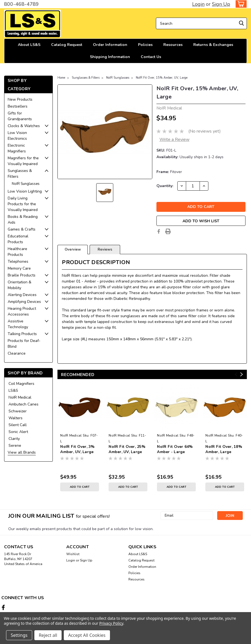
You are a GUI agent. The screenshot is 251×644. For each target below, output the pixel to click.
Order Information (110, 45)
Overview (73, 250)
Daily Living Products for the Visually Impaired (23, 204)
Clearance (17, 353)
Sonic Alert (18, 432)
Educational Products (18, 239)
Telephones (18, 261)
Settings (19, 635)
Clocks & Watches (24, 126)
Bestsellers (18, 106)
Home (61, 78)
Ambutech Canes (24, 404)
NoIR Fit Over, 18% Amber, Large (224, 449)
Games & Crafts (22, 229)
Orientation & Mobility (20, 285)
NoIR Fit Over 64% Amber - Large (175, 449)
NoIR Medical (20, 397)
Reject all (48, 635)
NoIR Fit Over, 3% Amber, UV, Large (77, 449)
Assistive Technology (18, 324)
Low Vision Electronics (17, 136)
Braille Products (22, 275)
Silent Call (18, 425)
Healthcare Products (17, 252)
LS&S (13, 390)
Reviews (105, 250)
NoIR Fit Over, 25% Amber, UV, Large (127, 449)
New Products (20, 99)
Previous (236, 375)
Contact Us (151, 57)
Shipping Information (110, 57)
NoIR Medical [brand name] (71, 435)
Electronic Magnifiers (17, 148)
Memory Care (19, 268)
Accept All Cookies (87, 635)
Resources (173, 45)
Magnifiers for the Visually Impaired (23, 161)
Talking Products (22, 334)
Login (198, 4)
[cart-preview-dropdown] (240, 4)
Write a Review (174, 139)
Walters (16, 418)
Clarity (14, 439)
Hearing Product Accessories (22, 311)
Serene (15, 446)
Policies (145, 45)
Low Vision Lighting (25, 191)
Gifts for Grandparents (20, 116)
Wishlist (73, 554)
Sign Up (221, 4)
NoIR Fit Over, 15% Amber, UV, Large (162, 78)
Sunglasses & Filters (20, 174)
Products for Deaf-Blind (24, 344)
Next (242, 375)
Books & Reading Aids (23, 220)
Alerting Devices (22, 295)
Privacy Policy (111, 623)
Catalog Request (67, 45)
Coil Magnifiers (21, 384)
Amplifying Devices (24, 302)
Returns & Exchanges (213, 45)
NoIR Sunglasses (26, 184)
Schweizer (18, 411)
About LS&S (29, 45)
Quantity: (165, 186)
